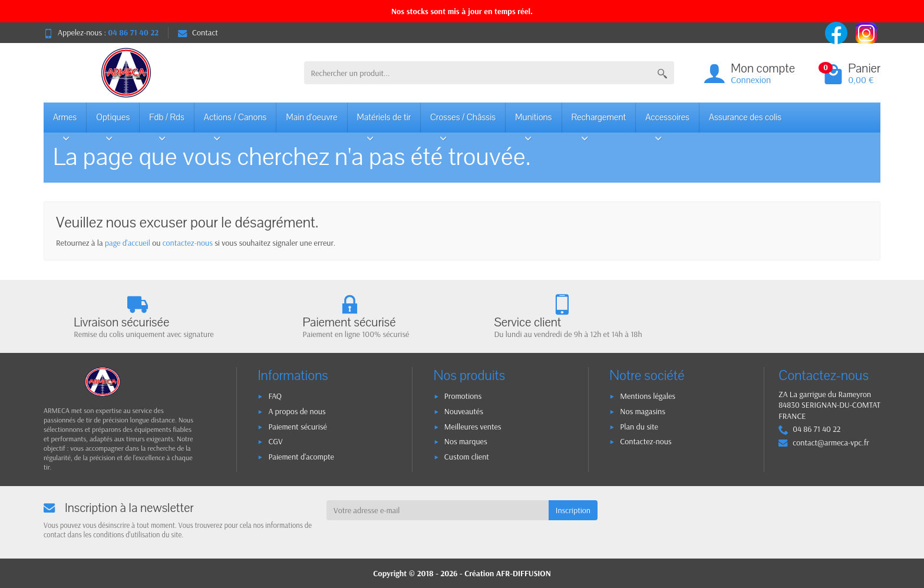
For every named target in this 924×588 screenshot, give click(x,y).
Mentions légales (648, 396)
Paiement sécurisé (297, 427)
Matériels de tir (384, 122)
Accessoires (667, 122)
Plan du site (639, 427)
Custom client (467, 457)
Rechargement (599, 122)
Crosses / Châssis (463, 122)
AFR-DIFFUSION (524, 573)
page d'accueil (128, 243)
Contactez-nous (646, 441)
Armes (66, 122)
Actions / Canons (235, 122)
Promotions (463, 396)
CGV (275, 441)
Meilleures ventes (473, 427)
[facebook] (837, 32)
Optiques (113, 122)
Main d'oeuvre (311, 117)
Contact (198, 32)
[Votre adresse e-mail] (438, 510)
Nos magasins (643, 411)
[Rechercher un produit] (478, 73)
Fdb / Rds (167, 122)
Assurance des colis (745, 117)
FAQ (275, 396)
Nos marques (466, 441)
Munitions (533, 122)
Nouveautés (464, 411)
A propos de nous (297, 411)
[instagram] (866, 32)
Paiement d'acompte (301, 457)
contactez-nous (188, 243)
